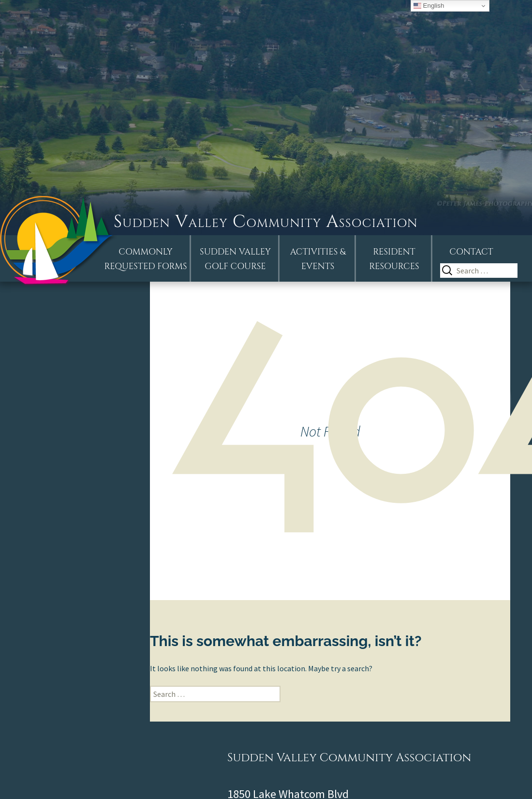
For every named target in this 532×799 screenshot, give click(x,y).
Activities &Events (318, 259)
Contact (471, 252)
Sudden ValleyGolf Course (235, 259)
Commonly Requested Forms (146, 259)
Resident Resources (394, 259)
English (429, 6)
